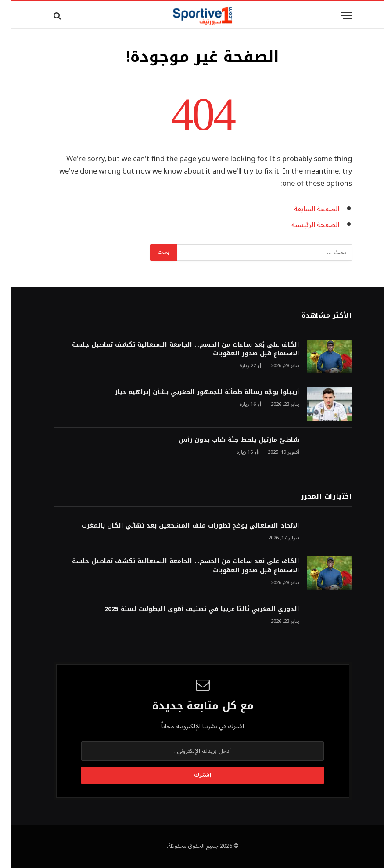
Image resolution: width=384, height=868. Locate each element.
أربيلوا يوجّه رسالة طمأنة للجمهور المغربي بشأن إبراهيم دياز (197, 392)
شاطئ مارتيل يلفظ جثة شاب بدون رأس (228, 440)
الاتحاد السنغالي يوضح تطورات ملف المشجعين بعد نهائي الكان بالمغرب (180, 526)
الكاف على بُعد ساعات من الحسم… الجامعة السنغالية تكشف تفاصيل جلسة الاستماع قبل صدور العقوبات (175, 349)
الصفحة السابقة (306, 209)
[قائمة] (336, 16)
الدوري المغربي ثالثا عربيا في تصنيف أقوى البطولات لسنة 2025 (191, 609)
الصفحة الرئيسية (305, 225)
